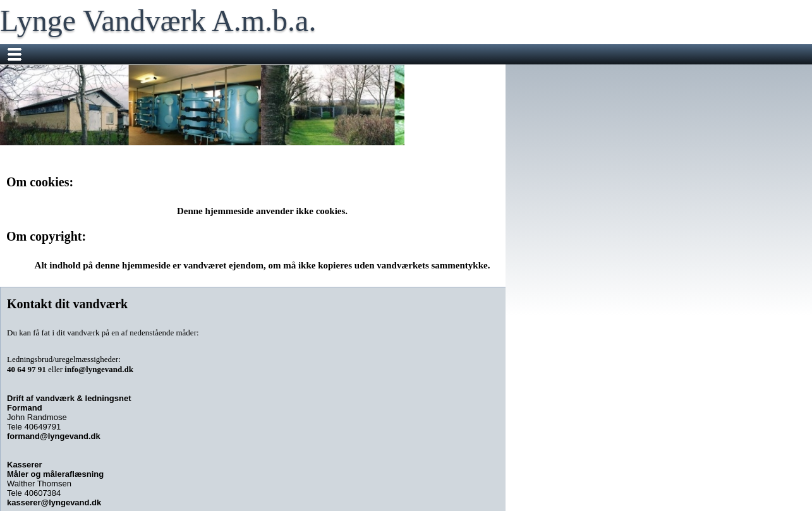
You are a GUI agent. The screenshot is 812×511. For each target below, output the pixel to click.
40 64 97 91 (27, 369)
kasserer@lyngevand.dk (54, 502)
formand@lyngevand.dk (54, 436)
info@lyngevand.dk (99, 369)
